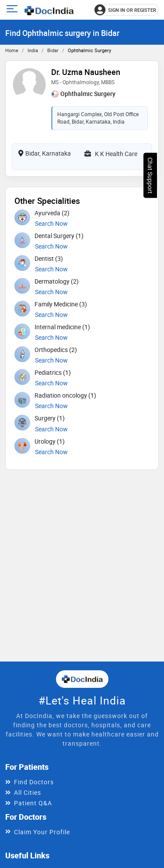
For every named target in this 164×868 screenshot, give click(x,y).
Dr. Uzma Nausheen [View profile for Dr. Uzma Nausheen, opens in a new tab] (86, 72)
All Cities (28, 792)
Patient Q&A (33, 803)
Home (12, 50)
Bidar (53, 50)
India (33, 50)
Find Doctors (34, 782)
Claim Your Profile (42, 832)
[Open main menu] (13, 10)
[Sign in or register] (127, 10)
